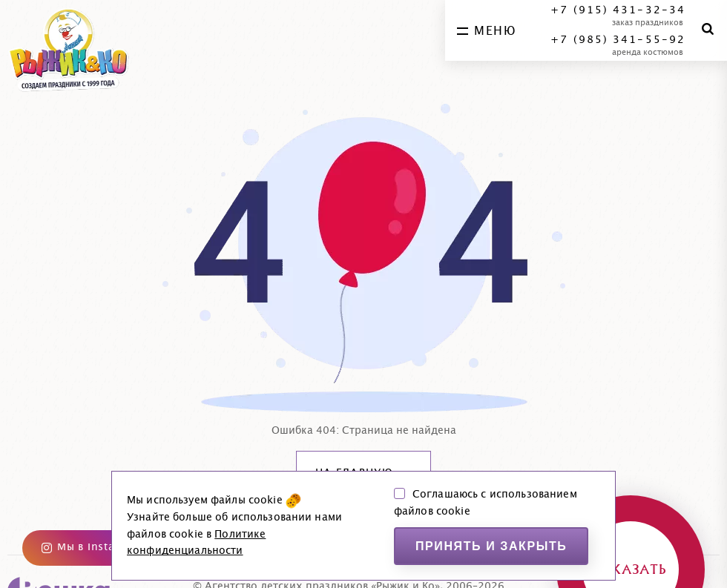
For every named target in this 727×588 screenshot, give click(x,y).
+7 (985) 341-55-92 (618, 40)
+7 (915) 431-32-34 (618, 10)
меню (486, 31)
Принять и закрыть (491, 546)
